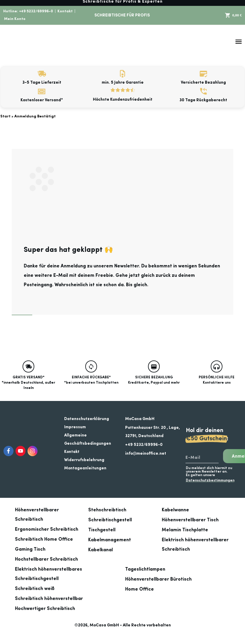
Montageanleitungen (85, 468)
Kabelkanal (101, 550)
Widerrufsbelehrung (84, 460)
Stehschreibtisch (107, 510)
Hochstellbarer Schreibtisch (46, 559)
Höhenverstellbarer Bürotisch (158, 579)
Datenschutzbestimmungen (210, 481)
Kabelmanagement (110, 540)
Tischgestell (102, 530)
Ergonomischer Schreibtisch (47, 530)
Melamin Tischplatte (185, 530)
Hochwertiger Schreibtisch (45, 609)
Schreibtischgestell (110, 520)
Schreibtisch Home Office (44, 540)
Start (5, 116)
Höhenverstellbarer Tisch (190, 520)
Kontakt (65, 11)
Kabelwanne (175, 510)
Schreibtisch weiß (35, 589)
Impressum (75, 427)
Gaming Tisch (30, 549)
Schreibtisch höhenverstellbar (49, 599)
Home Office (139, 589)
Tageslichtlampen (145, 569)
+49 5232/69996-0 (36, 11)
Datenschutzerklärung (87, 419)
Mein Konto (15, 19)
